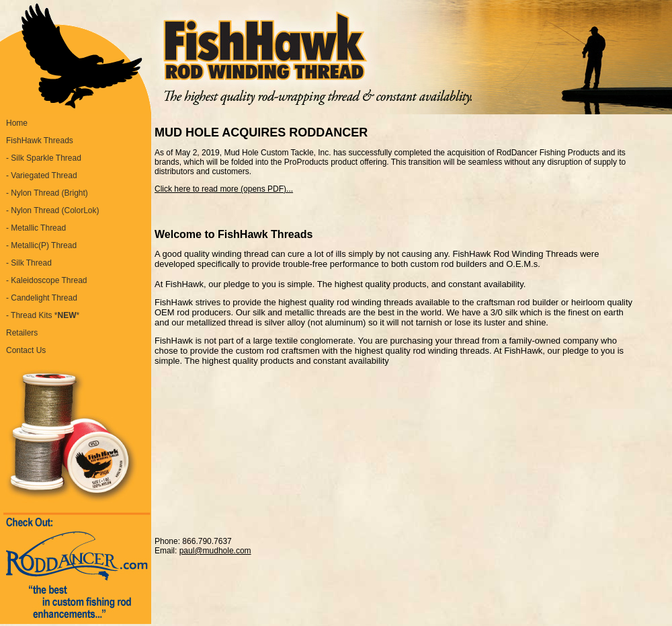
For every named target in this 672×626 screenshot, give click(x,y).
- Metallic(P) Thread (41, 245)
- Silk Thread (29, 263)
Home (17, 123)
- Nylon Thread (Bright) (47, 193)
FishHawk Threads (40, 141)
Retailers (22, 333)
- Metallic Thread (36, 228)
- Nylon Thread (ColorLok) (53, 210)
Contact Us (26, 350)
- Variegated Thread (42, 175)
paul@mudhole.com (215, 551)
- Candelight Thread (42, 298)
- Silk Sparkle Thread (44, 158)
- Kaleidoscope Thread (47, 280)
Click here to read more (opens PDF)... (224, 189)
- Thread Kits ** (43, 315)
